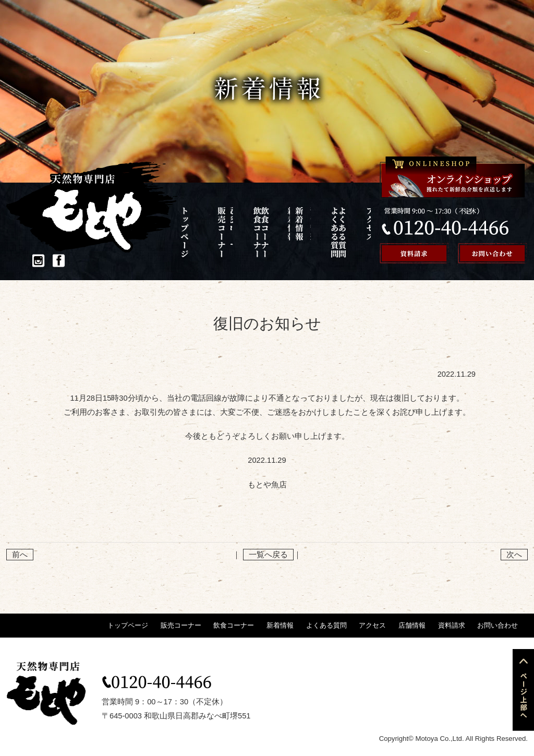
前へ (20, 555)
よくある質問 (297, 232)
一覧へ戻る (268, 555)
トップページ (191, 232)
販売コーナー (217, 232)
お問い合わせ (497, 625)
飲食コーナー (244, 232)
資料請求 (452, 625)
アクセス (324, 232)
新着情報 (270, 232)
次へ (514, 555)
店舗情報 (351, 232)
